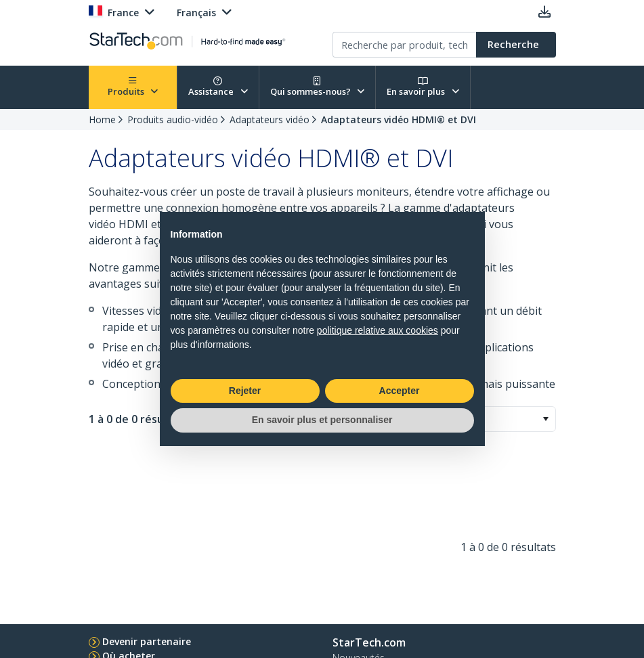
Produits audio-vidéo (173, 119)
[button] (545, 419)
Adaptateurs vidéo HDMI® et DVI (399, 119)
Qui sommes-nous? (318, 87)
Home (102, 119)
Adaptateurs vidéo (270, 119)
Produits (133, 87)
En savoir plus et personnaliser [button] (322, 420)
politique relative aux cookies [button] (378, 330)
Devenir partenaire (147, 641)
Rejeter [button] (245, 391)
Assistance (218, 87)
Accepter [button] (400, 391)
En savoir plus (423, 87)
